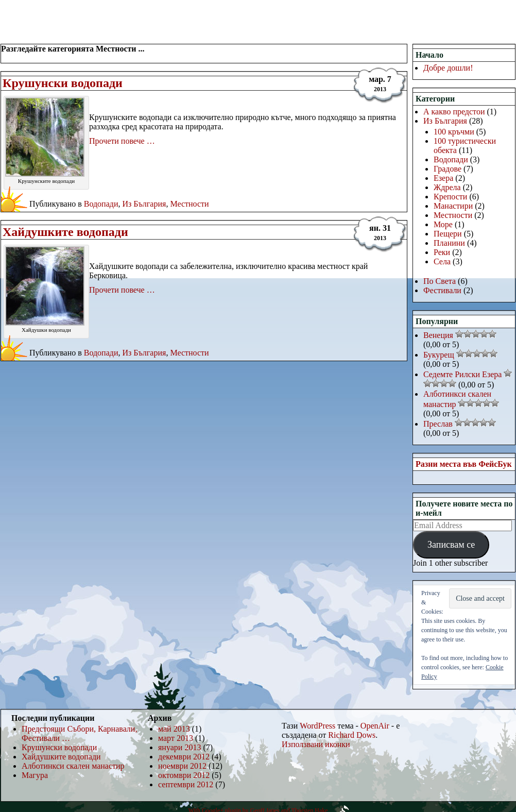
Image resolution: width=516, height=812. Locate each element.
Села (442, 261)
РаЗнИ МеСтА (53, 13)
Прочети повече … (122, 141)
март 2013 (176, 738)
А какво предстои (454, 112)
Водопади (101, 204)
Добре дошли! (448, 68)
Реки (442, 252)
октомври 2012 (184, 775)
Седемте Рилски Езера (462, 374)
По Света (440, 281)
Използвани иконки (316, 744)
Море (443, 224)
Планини (449, 243)
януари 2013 (179, 747)
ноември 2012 (182, 766)
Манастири (453, 206)
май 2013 (174, 729)
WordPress (317, 726)
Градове (448, 169)
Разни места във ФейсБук (464, 464)
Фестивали (442, 290)
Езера (443, 178)
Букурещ (439, 355)
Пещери (448, 234)
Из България (144, 204)
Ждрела (447, 187)
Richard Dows (352, 735)
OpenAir (375, 726)
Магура (35, 775)
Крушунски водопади (63, 83)
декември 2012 (184, 757)
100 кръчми (454, 132)
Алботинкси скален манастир (73, 766)
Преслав (438, 424)
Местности (189, 204)
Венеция (438, 335)
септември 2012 (186, 784)
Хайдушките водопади (65, 232)
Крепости (450, 197)
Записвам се (451, 545)
